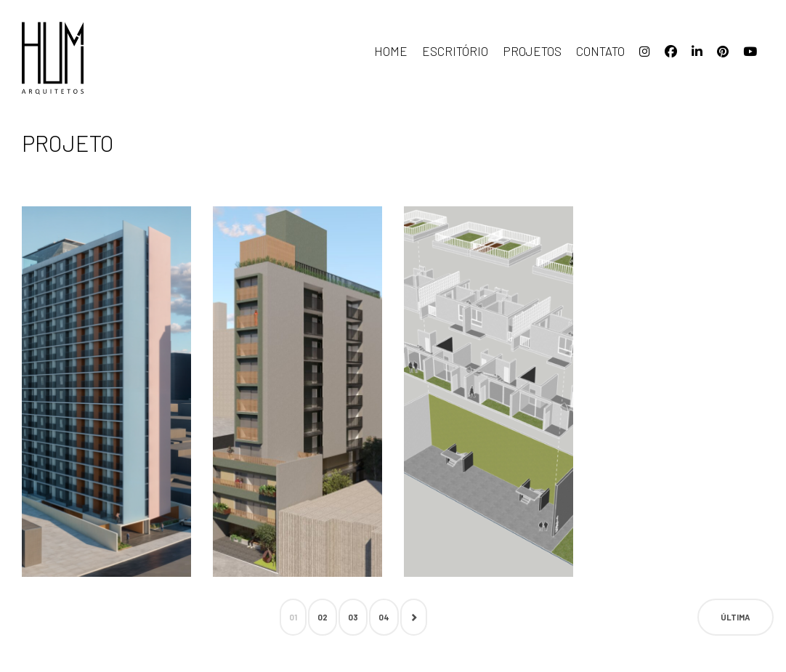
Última (736, 617)
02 (323, 617)
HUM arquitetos (94, 58)
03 (353, 617)
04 (384, 617)
